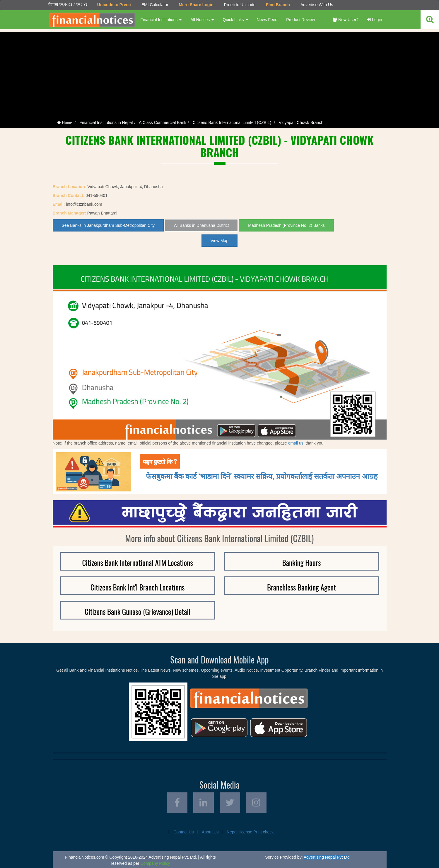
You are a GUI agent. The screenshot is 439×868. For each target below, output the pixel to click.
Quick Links (235, 20)
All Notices (202, 20)
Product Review (300, 20)
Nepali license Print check (250, 832)
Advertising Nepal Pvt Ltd (327, 857)
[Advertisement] (220, 73)
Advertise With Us (317, 5)
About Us (210, 832)
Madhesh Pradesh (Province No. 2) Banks (286, 225)
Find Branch (278, 5)
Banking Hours (302, 563)
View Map (219, 241)
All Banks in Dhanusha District (201, 225)
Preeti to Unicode (240, 5)
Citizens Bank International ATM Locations (137, 563)
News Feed (267, 20)
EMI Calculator (155, 5)
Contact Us (183, 832)
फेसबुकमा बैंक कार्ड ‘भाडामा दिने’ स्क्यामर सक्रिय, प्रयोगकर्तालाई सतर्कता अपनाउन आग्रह (262, 475)
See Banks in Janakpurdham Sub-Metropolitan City (108, 225)
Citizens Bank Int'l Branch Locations (138, 587)
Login (375, 20)
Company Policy (155, 863)
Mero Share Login (196, 5)
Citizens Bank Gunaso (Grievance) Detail (137, 611)
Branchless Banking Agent (302, 587)
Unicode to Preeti (114, 5)
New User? (346, 20)
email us (296, 443)
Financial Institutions (161, 20)
